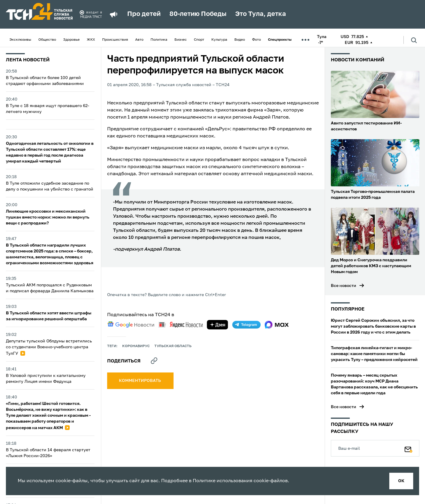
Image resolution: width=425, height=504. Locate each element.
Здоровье (71, 40)
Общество (47, 40)
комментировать (140, 381)
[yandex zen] (218, 325)
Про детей (144, 14)
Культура (219, 40)
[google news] (131, 325)
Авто (139, 40)
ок (401, 481)
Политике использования (223, 481)
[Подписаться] (408, 448)
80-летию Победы (198, 14)
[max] (277, 325)
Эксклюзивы (20, 40)
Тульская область (173, 346)
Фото (256, 40)
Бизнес (181, 40)
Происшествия (115, 40)
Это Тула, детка (261, 14)
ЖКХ (91, 40)
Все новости (344, 286)
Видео (240, 40)
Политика (159, 40)
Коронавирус (136, 346)
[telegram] (246, 325)
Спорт (199, 40)
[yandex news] (181, 325)
